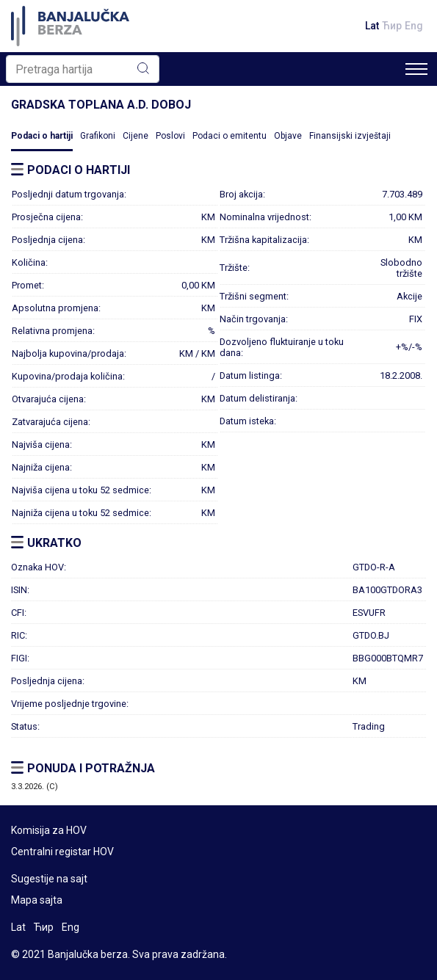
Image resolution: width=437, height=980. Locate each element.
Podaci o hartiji (42, 136)
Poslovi (170, 136)
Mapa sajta (37, 900)
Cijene (136, 136)
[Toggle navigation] (416, 69)
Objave (288, 136)
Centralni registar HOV (62, 852)
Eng (414, 26)
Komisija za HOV (49, 830)
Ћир (392, 26)
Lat (372, 26)
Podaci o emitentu (230, 136)
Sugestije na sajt (49, 879)
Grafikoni (98, 136)
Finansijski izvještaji (350, 136)
